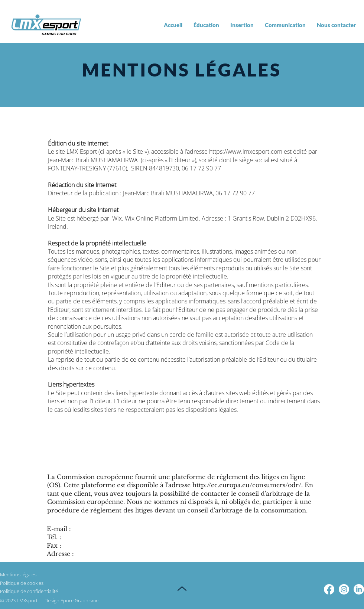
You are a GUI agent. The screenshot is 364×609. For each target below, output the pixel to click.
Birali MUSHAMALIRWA (107, 160)
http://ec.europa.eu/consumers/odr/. (248, 485)
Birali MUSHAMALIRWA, (183, 193)
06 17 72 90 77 (201, 168)
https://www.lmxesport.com (246, 152)
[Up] (182, 589)
